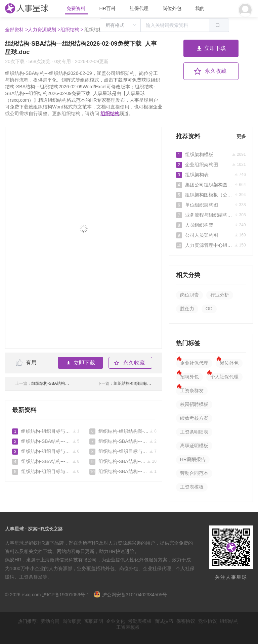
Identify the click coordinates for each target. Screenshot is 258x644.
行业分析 (220, 295)
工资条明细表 (194, 432)
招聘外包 (189, 377)
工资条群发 (192, 390)
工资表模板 (192, 487)
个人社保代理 (224, 377)
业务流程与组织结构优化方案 (211, 215)
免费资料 (77, 8)
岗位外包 (172, 8)
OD (209, 309)
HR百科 (108, 8)
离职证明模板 (194, 446)
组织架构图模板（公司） (211, 195)
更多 (241, 136)
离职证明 (94, 621)
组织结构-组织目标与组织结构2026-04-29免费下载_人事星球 (46, 451)
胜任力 (187, 309)
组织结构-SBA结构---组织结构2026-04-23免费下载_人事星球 (46, 461)
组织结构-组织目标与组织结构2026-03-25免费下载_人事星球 (125, 383)
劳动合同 (50, 621)
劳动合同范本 (194, 473)
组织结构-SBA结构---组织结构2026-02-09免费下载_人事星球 (123, 461)
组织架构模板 (211, 154)
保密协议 (186, 621)
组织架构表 (211, 175)
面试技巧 (164, 621)
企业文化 (116, 621)
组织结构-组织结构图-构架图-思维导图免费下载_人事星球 (123, 431)
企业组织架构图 (211, 165)
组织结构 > (72, 30)
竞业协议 (208, 621)
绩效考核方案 (194, 418)
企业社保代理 (194, 363)
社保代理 (139, 8)
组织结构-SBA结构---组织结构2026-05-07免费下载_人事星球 (46, 441)
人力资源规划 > (44, 30)
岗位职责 (189, 295)
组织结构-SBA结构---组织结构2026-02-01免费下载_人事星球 (42, 383)
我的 (200, 8)
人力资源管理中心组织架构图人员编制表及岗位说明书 (211, 245)
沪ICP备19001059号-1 (66, 595)
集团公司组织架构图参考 (211, 185)
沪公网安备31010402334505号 (130, 595)
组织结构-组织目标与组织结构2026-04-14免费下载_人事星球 (46, 471)
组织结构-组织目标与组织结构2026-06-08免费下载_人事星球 (46, 431)
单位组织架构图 (211, 205)
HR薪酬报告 (193, 459)
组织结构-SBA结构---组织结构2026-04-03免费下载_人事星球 (123, 441)
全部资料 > (16, 30)
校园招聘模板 (194, 404)
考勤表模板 (140, 621)
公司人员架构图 (211, 235)
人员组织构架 (211, 225)
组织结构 (110, 113)
